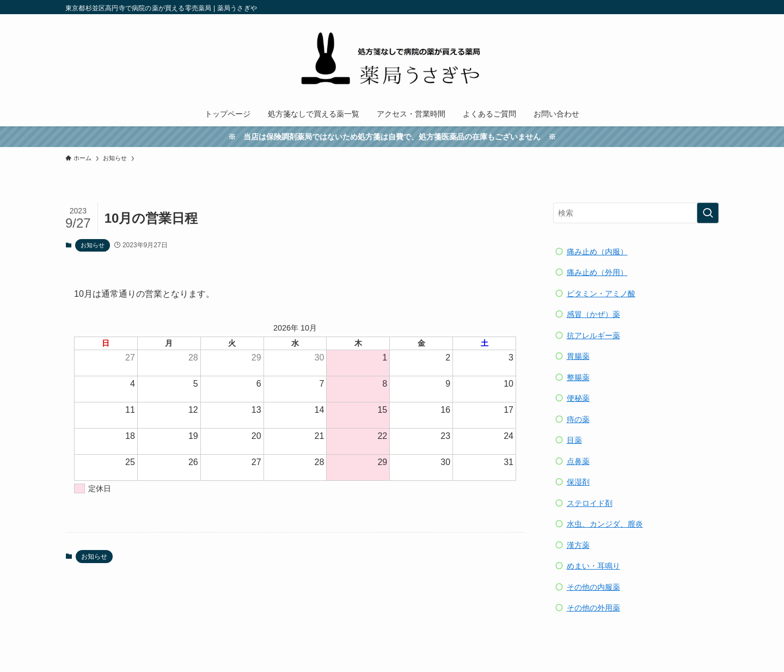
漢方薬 (578, 545)
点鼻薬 (578, 461)
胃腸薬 (578, 356)
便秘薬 (578, 398)
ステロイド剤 (590, 503)
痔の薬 (578, 419)
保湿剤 (578, 482)
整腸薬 (578, 377)
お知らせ (93, 245)
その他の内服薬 (593, 587)
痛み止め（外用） (597, 272)
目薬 (574, 440)
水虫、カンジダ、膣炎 (605, 524)
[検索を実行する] (708, 213)
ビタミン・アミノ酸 (601, 294)
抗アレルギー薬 (593, 335)
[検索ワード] (636, 213)
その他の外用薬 (593, 608)
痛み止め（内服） (597, 252)
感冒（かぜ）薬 (593, 314)
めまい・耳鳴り (593, 566)
